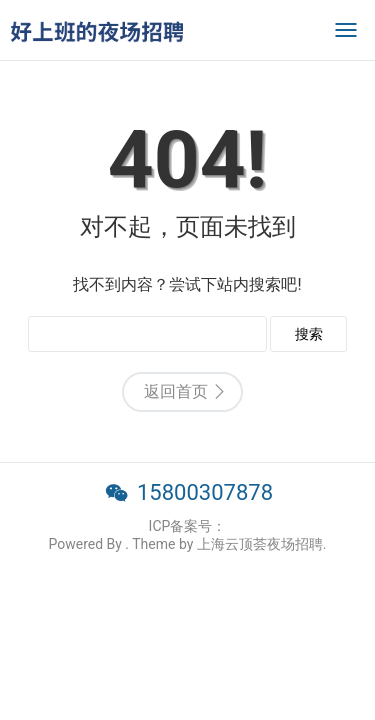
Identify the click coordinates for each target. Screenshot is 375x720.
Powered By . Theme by (122, 544)
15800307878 (205, 492)
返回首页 (176, 391)
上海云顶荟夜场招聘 (260, 544)
